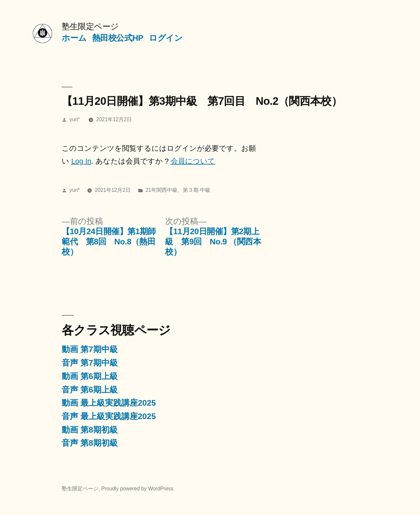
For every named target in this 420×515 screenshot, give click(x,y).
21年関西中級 (162, 190)
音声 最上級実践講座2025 (109, 416)
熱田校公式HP (118, 38)
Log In (81, 161)
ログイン (166, 38)
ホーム (74, 38)
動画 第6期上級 (90, 376)
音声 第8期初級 (90, 443)
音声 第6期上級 (90, 390)
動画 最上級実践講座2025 (109, 403)
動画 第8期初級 (90, 430)
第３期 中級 (197, 190)
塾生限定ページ (90, 26)
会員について (193, 161)
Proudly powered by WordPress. (138, 489)
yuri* (75, 119)
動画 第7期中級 (90, 349)
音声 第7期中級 (90, 363)
